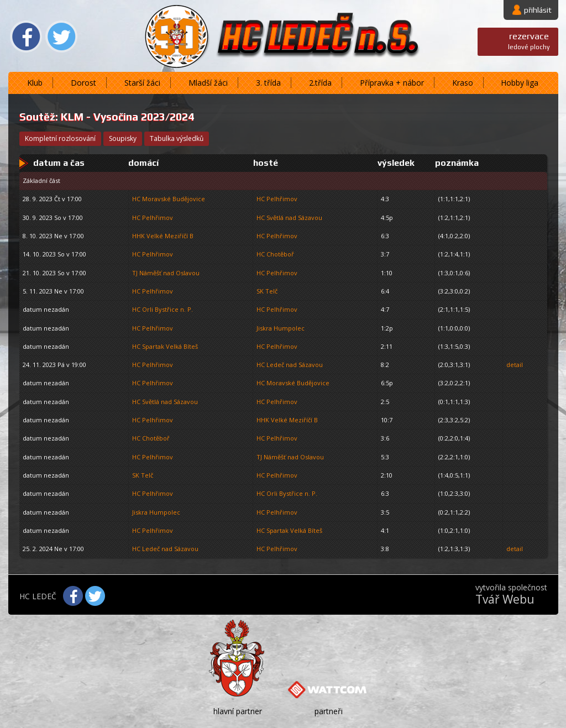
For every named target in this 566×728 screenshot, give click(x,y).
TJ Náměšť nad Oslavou (166, 273)
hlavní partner (238, 711)
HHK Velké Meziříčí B (163, 236)
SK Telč (267, 291)
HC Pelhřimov (277, 199)
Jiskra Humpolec (281, 328)
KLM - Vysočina (99, 117)
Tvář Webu (505, 599)
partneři (329, 711)
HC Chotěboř (275, 254)
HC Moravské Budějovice (169, 199)
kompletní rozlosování (60, 138)
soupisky (123, 138)
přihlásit (538, 10)
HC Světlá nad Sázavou (289, 218)
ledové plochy (529, 41)
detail (515, 365)
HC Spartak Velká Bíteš (165, 346)
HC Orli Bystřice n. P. (163, 309)
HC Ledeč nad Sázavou (290, 365)
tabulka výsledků (177, 138)
